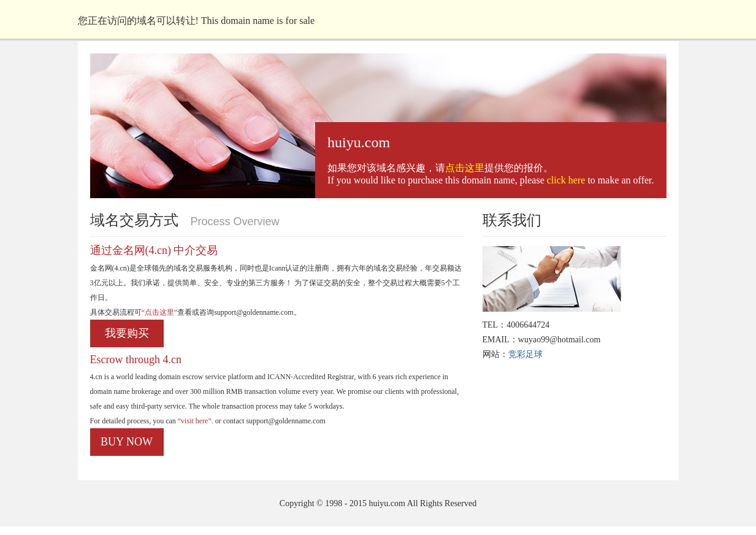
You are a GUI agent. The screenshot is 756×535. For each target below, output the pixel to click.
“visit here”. (195, 421)
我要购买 (127, 333)
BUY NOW (127, 442)
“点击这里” (160, 312)
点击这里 (465, 168)
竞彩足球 (525, 354)
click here (566, 180)
